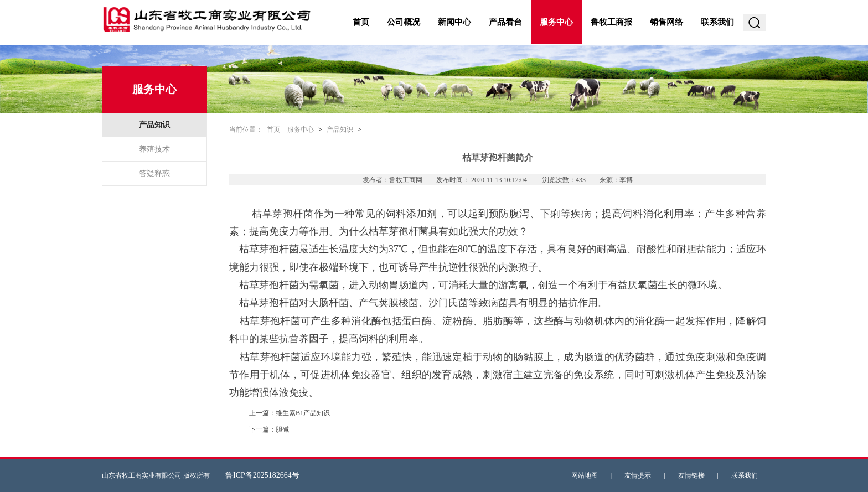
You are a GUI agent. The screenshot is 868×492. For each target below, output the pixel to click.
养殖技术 (154, 149)
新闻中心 (454, 22)
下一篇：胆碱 (269, 429)
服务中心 (556, 22)
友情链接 (691, 475)
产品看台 (505, 22)
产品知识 (154, 125)
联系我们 (717, 22)
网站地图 (585, 475)
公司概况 (404, 22)
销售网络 (666, 22)
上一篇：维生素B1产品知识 (290, 413)
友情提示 (638, 475)
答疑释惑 (154, 174)
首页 (361, 22)
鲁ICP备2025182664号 (262, 475)
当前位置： (246, 130)
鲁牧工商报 (611, 22)
